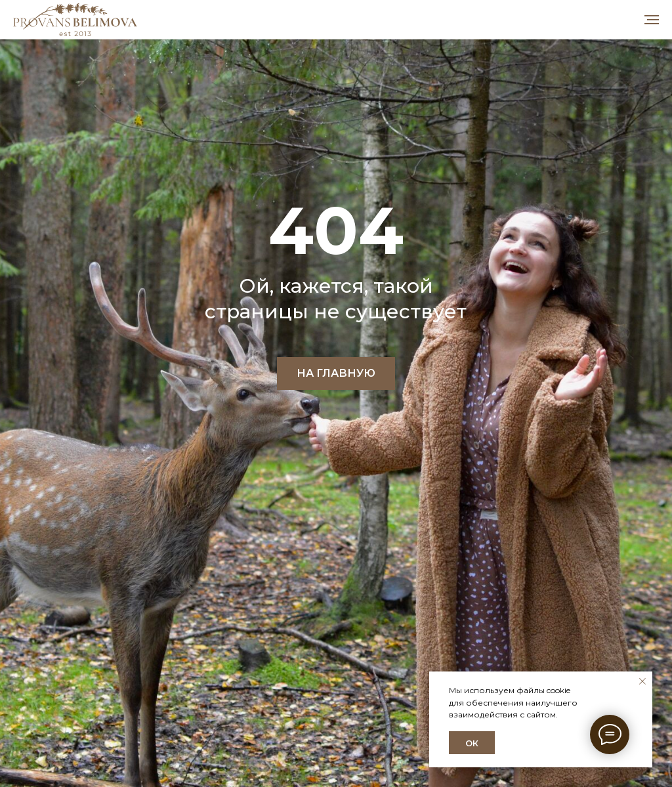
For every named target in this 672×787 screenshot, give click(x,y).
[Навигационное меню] (652, 20)
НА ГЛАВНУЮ (336, 373)
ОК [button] (472, 743)
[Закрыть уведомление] (642, 681)
